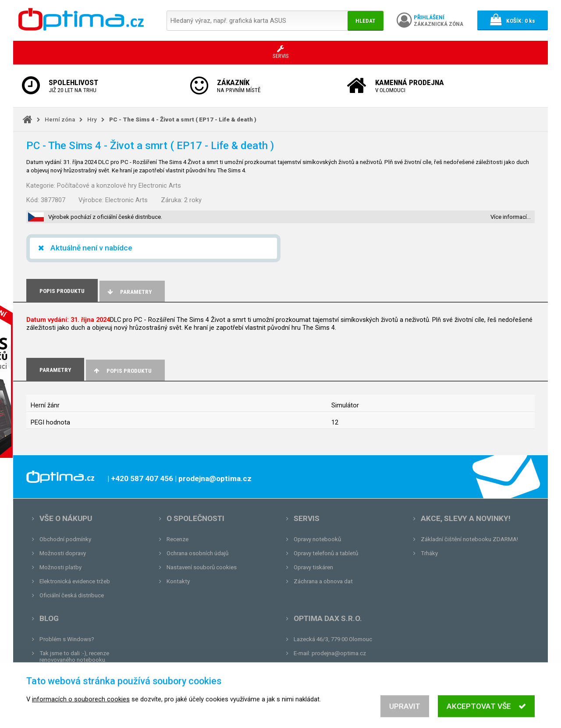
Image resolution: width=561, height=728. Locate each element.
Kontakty (178, 581)
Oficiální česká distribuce (72, 595)
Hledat (366, 21)
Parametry (129, 292)
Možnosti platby (60, 567)
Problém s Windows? (67, 639)
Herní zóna (60, 120)
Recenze (178, 539)
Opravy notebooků (317, 539)
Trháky (429, 553)
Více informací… (511, 217)
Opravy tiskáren (313, 567)
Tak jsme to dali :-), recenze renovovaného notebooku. (74, 657)
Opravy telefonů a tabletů (326, 553)
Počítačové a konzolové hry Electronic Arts (119, 186)
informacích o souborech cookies (81, 707)
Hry (92, 120)
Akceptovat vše (486, 714)
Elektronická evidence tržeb (75, 581)
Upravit (405, 714)
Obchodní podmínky (65, 539)
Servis (307, 518)
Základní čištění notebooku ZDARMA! (469, 539)
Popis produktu (122, 371)
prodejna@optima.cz (339, 653)
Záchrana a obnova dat (323, 581)
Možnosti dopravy (63, 553)
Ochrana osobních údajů (197, 553)
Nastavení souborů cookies (202, 567)
